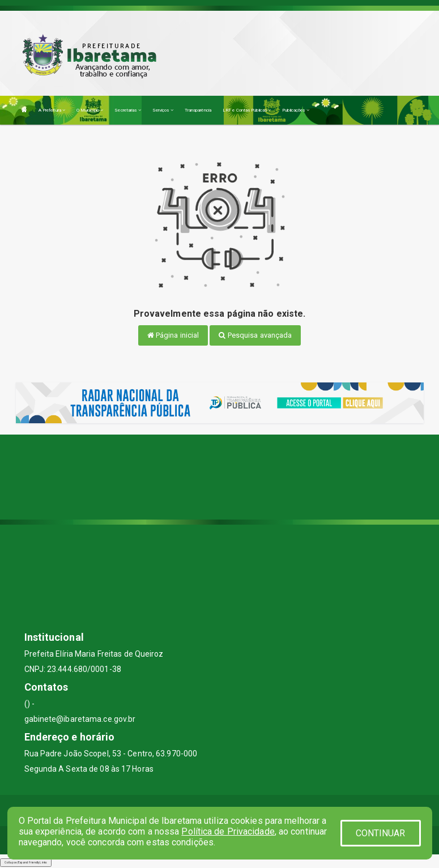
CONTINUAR (381, 833)
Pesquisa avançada (255, 335)
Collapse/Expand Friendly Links (26, 862)
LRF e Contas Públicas (247, 110)
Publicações (295, 110)
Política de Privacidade (228, 831)
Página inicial (173, 335)
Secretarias (127, 110)
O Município (90, 110)
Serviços (163, 110)
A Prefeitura (52, 110)
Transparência (198, 110)
